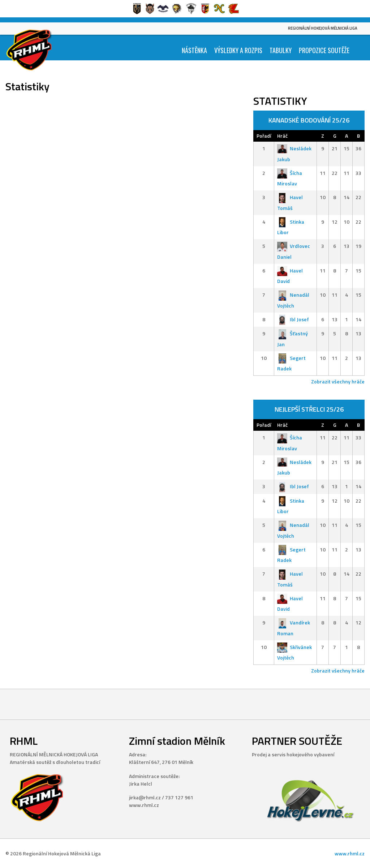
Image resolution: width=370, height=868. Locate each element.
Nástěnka (194, 50)
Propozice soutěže (324, 50)
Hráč (282, 136)
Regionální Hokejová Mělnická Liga (323, 28)
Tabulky (281, 50)
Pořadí (264, 136)
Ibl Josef (293, 319)
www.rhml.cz (350, 853)
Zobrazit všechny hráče (338, 381)
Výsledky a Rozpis (238, 50)
